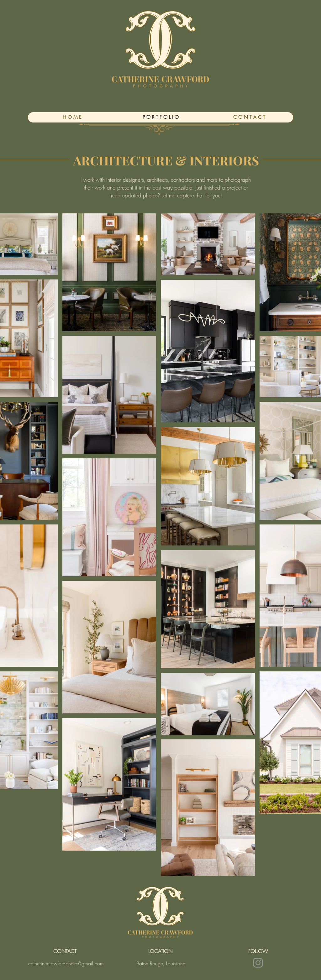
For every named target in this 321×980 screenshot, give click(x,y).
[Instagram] (258, 963)
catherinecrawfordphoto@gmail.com (66, 963)
